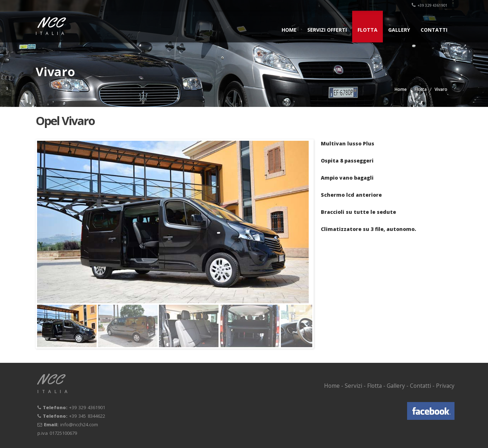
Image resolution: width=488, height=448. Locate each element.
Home (289, 30)
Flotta (368, 30)
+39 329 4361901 (430, 5)
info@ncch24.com (79, 424)
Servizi (353, 386)
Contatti (434, 30)
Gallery (399, 30)
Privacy (445, 386)
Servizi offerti (327, 30)
